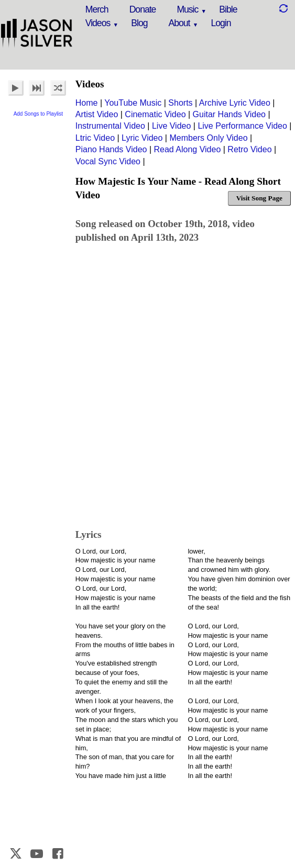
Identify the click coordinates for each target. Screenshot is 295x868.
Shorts (180, 103)
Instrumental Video (110, 126)
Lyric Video (142, 138)
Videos (98, 23)
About (179, 23)
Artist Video (97, 114)
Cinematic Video (155, 114)
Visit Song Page (259, 198)
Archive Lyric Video (235, 103)
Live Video (171, 126)
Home (87, 103)
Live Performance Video (242, 126)
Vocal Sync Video (108, 161)
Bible (228, 9)
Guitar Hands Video (229, 114)
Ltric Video (95, 138)
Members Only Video (208, 138)
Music (187, 9)
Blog (139, 23)
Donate (143, 9)
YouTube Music (133, 103)
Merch (97, 9)
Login (221, 23)
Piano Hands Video (111, 149)
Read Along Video (188, 149)
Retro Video (249, 149)
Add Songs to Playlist (39, 114)
